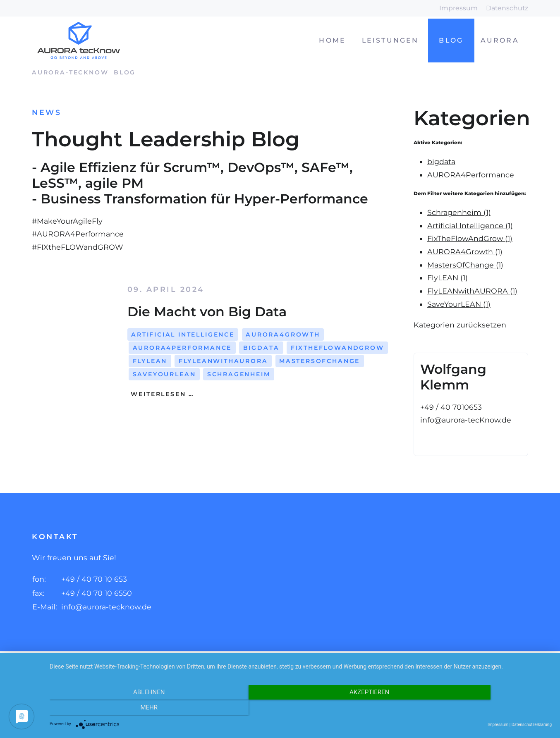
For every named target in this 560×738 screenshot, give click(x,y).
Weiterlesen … (161, 394)
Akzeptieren (301, 709)
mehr (476, 709)
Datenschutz (507, 8)
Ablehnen (125, 709)
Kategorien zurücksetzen (460, 325)
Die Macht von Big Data (207, 312)
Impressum (458, 8)
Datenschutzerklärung (532, 725)
